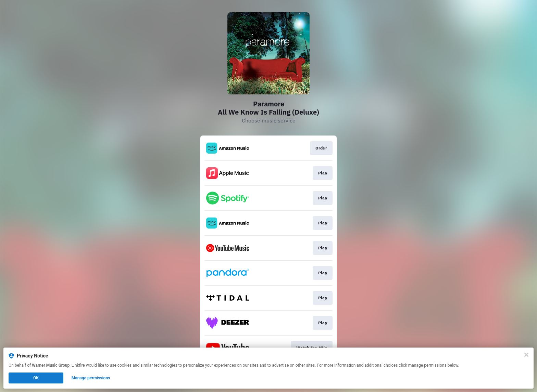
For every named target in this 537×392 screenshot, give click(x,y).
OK (36, 378)
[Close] (526, 355)
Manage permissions (91, 378)
